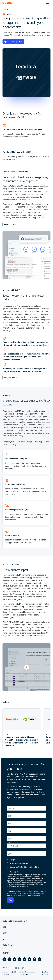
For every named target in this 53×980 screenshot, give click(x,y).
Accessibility (25, 974)
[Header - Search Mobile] (42, 3)
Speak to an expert (12, 42)
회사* (10, 831)
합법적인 (45, 972)
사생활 (14, 972)
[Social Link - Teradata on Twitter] (19, 959)
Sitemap (5, 972)
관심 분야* (11, 860)
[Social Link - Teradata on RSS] (40, 959)
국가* (9, 842)
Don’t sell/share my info (27, 972)
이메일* (11, 808)
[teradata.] (7, 3)
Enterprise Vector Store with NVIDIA (24, 867)
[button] (27, 667)
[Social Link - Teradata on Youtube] (24, 959)
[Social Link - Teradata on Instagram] (34, 959)
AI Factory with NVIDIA (19, 863)
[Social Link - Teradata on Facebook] (29, 959)
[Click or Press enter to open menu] (48, 3)
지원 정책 (45, 974)
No (18, 872)
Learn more (9, 224)
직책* (10, 839)
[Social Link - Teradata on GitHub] (9, 959)
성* (9, 824)
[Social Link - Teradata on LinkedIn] (4, 959)
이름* (10, 816)
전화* (10, 854)
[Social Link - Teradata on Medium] (14, 959)
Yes (11, 872)
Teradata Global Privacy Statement (26, 895)
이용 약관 (6, 974)
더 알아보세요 (10, 378)
